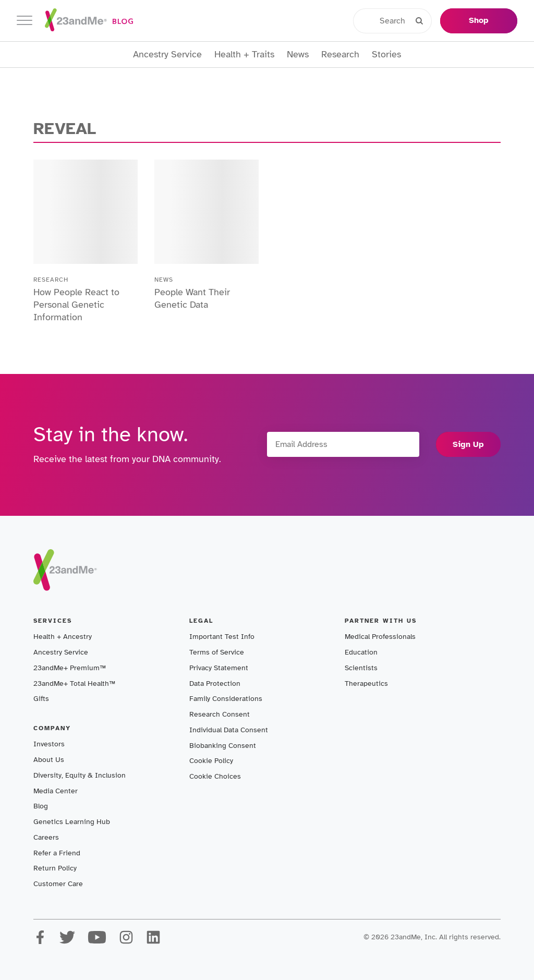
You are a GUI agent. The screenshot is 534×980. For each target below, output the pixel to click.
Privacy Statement (219, 668)
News (298, 55)
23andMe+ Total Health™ (74, 683)
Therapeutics (366, 683)
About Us (49, 760)
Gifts (41, 699)
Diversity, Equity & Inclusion (80, 775)
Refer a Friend (57, 853)
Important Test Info (222, 637)
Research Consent (220, 714)
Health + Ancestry (63, 637)
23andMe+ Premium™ (70, 668)
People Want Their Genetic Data (192, 298)
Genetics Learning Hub (72, 822)
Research (340, 55)
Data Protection (215, 683)
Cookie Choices (215, 776)
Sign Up (468, 444)
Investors (49, 744)
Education (361, 652)
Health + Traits (244, 55)
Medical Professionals (380, 637)
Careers (46, 837)
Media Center (56, 791)
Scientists (361, 668)
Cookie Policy (211, 761)
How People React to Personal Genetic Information (76, 305)
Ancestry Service (167, 55)
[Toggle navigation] (25, 21)
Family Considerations (226, 699)
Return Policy (55, 868)
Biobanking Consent (223, 746)
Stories (386, 55)
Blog (41, 806)
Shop (479, 20)
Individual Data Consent (229, 730)
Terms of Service (217, 652)
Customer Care (58, 884)
